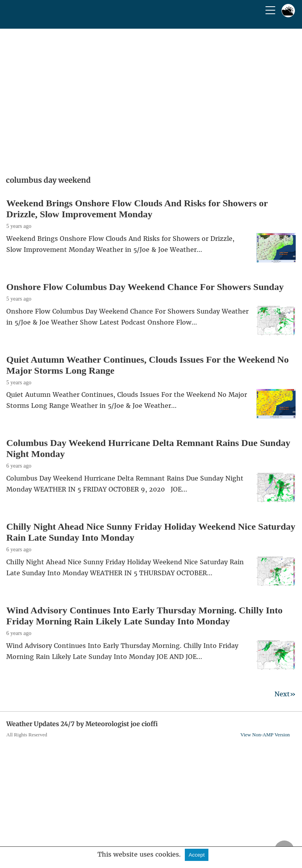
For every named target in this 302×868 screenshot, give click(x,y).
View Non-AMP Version (265, 735)
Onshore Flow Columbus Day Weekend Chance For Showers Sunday (145, 287)
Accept (197, 855)
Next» (285, 694)
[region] (151, 99)
